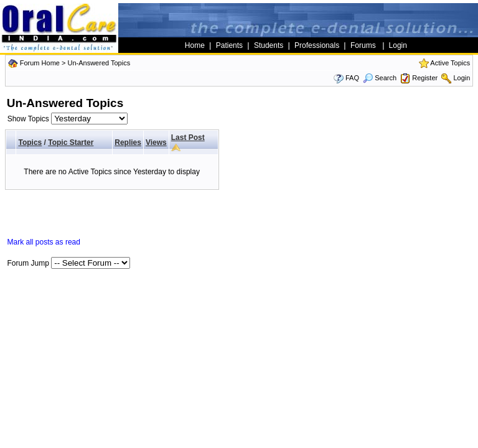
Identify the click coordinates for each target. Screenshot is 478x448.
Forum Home (40, 63)
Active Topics (450, 63)
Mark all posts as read (44, 242)
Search (380, 78)
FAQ (352, 78)
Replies (128, 142)
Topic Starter (71, 142)
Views (156, 142)
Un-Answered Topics (99, 63)
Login (462, 78)
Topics (30, 142)
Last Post (188, 138)
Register (425, 78)
